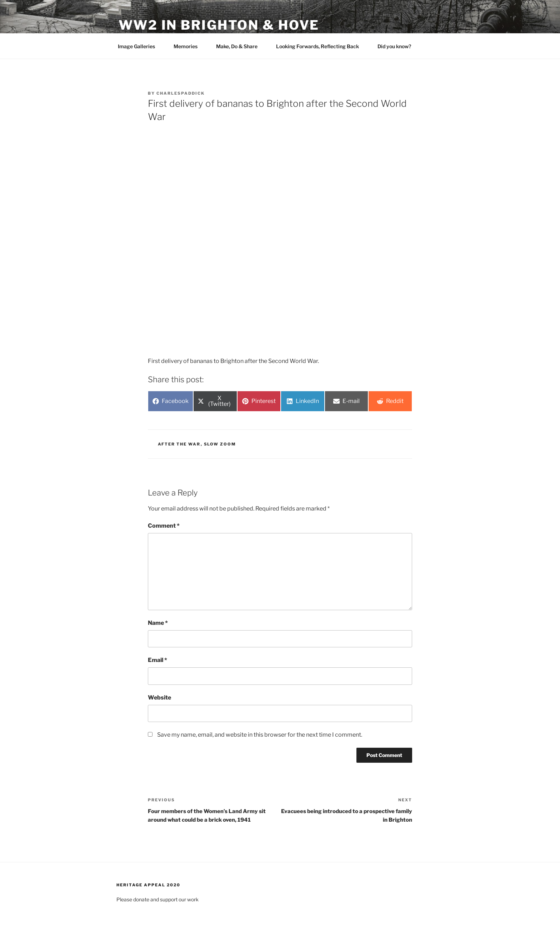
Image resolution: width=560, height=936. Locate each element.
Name (158, 623)
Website (159, 698)
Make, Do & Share (240, 46)
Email (157, 660)
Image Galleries (140, 46)
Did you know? (398, 46)
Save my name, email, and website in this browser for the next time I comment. (260, 735)
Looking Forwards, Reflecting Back (321, 46)
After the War (179, 444)
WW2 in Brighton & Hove (219, 25)
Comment (164, 526)
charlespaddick (181, 93)
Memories (189, 46)
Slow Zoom (220, 444)
